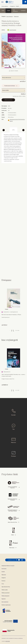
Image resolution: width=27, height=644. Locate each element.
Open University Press (6, 587)
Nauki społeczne (9, 16)
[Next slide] (23, 130)
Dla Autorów (4, 569)
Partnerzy (3, 581)
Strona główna (5, 6)
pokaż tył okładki (14, 71)
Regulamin (4, 599)
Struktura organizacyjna (6, 605)
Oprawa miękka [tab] (13, 90)
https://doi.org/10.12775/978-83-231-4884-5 (17, 120)
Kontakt (13, 412)
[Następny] (17, 330)
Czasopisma (23, 11)
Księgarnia (13, 6)
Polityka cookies (5, 590)
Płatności (14, 440)
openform (8, 641)
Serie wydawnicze (15, 11)
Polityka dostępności (5, 596)
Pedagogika (16, 16)
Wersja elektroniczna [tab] (13, 78)
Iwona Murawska (13, 30)
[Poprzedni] (10, 330)
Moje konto (4, 575)
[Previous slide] (4, 130)
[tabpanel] (13, 306)
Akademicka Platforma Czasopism (8, 566)
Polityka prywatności (6, 593)
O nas (3, 584)
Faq (14, 427)
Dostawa (13, 454)
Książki (17, 6)
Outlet (3, 11)
